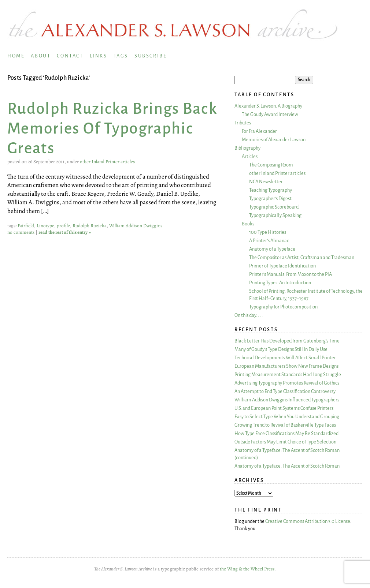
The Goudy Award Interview (270, 114)
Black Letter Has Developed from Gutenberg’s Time (287, 341)
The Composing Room (271, 165)
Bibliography (247, 148)
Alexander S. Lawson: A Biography (268, 106)
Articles (250, 156)
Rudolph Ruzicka (90, 226)
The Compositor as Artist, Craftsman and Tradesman (302, 257)
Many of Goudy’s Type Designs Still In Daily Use (281, 349)
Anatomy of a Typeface (272, 249)
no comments (21, 232)
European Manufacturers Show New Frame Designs (286, 366)
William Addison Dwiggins (136, 226)
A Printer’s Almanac (269, 241)
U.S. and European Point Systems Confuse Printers (284, 408)
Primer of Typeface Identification (282, 266)
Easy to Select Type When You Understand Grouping (287, 417)
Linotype (45, 226)
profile (63, 226)
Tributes (243, 123)
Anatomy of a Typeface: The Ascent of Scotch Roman (287, 466)
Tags (121, 56)
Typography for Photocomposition (283, 307)
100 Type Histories (268, 232)
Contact (70, 56)
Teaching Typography (271, 190)
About (41, 56)
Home (16, 56)
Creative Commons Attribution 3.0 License (308, 521)
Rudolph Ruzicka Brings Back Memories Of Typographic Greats (112, 129)
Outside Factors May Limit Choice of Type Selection (285, 442)
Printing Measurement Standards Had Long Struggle (288, 374)
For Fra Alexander (259, 131)
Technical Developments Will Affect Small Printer (285, 358)
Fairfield (26, 226)
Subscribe (151, 56)
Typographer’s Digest (270, 199)
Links (99, 56)
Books (248, 224)
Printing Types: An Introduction (280, 283)
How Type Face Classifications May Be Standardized (286, 433)
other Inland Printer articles (107, 162)
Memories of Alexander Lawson (274, 140)
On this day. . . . (249, 315)
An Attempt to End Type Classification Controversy (285, 391)
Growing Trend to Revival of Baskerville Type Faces (285, 425)
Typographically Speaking (275, 215)
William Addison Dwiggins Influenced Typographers (287, 400)
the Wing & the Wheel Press (247, 569)
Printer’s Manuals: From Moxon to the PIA (291, 274)
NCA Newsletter (266, 182)
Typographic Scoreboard (274, 207)
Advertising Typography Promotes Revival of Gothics (287, 383)
